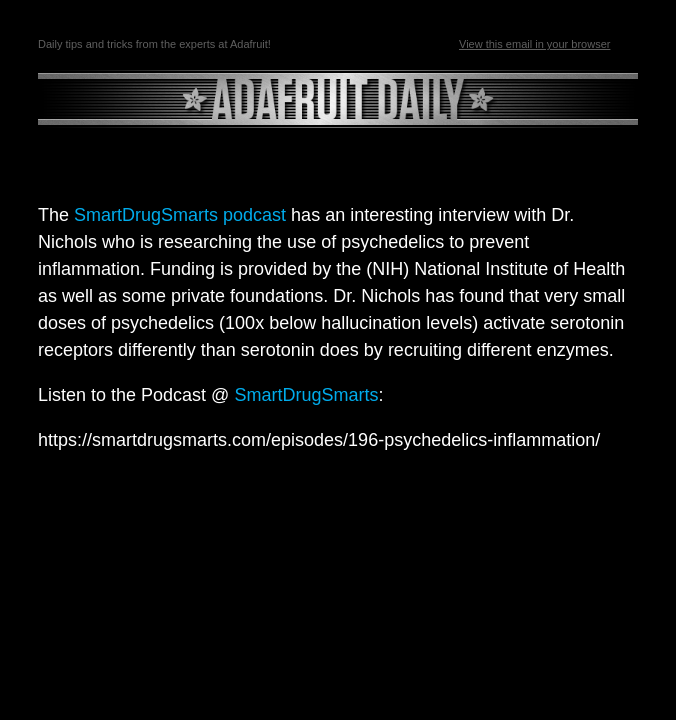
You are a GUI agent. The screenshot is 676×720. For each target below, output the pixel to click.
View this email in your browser (534, 44)
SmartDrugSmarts (306, 395)
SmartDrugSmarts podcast (177, 215)
